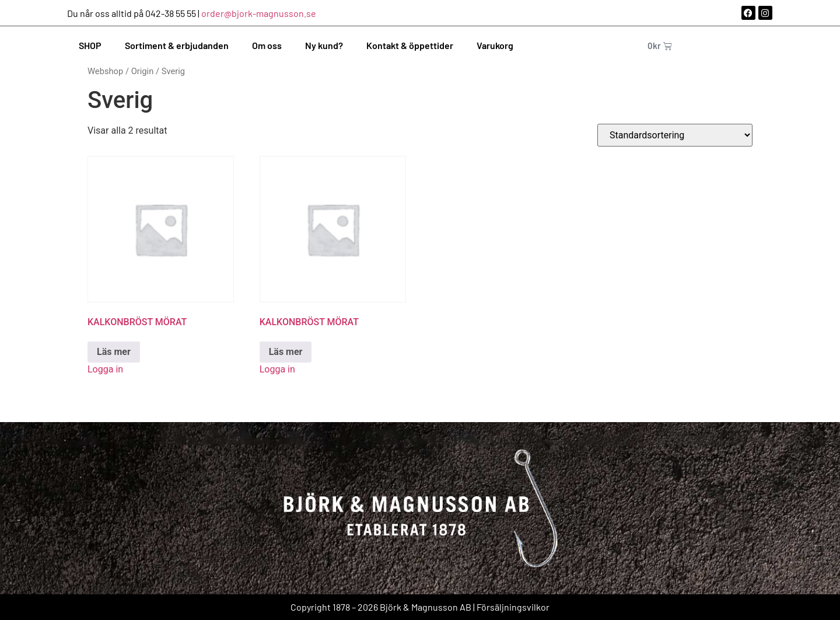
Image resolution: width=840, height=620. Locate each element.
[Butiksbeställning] (675, 135)
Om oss (267, 45)
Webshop (105, 71)
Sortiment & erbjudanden (177, 45)
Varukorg (495, 45)
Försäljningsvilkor (513, 607)
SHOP (90, 45)
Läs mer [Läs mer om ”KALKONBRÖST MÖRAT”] (114, 352)
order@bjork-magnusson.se (259, 13)
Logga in (105, 369)
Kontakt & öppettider (410, 45)
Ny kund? (324, 45)
